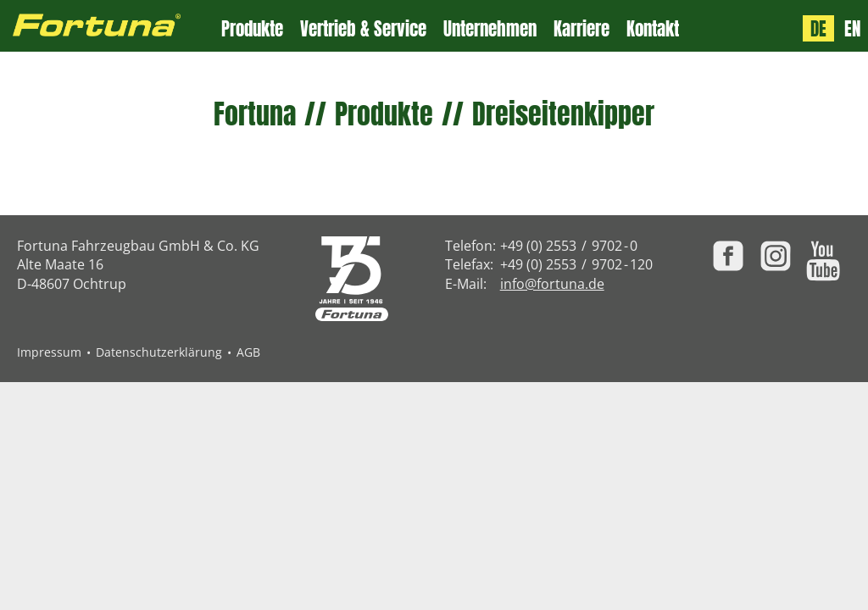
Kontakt (653, 29)
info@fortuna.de (552, 284)
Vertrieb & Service (363, 29)
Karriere (581, 29)
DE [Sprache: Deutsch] (818, 28)
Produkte (252, 29)
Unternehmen (490, 29)
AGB (248, 352)
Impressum (49, 352)
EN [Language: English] (852, 28)
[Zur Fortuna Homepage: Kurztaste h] (111, 26)
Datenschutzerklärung (159, 352)
